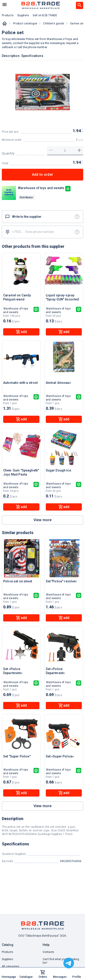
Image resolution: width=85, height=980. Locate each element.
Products (7, 952)
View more (42, 520)
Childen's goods (54, 23)
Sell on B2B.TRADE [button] (45, 15)
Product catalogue (25, 23)
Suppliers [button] (23, 15)
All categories (11, 966)
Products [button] (8, 15)
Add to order (42, 175)
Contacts (48, 952)
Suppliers (7, 959)
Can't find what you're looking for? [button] (61, 961)
